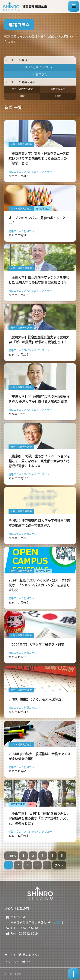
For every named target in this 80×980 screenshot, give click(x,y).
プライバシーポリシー (19, 962)
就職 (22, 96)
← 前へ (11, 855)
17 (47, 865)
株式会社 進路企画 (35, 6)
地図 (58, 922)
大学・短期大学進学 (22, 89)
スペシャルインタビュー (40, 67)
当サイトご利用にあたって (22, 955)
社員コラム (40, 74)
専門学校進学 (58, 89)
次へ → (59, 865)
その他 (58, 96)
